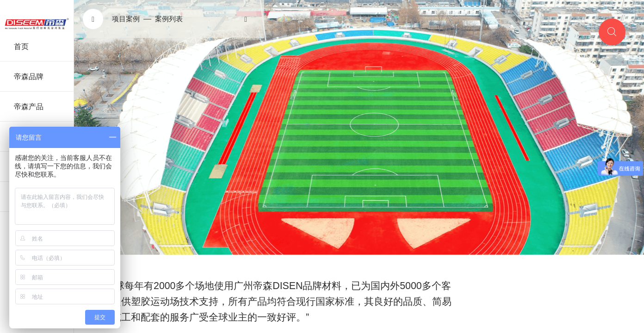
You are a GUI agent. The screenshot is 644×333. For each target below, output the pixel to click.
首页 (21, 46)
